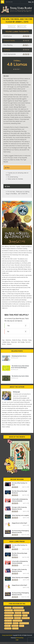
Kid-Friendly (21, 342)
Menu (30, 2)
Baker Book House (18, 608)
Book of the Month (19, 610)
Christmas (26, 613)
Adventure (8, 340)
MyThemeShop (20, 638)
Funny (30, 340)
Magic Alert (8, 623)
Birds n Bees (9, 610)
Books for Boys (17, 340)
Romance (15, 626)
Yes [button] (17, 326)
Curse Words (9, 616)
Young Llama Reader (7, 635)
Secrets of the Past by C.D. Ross (20, 484)
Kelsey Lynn (12, 27)
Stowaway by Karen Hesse (19, 356)
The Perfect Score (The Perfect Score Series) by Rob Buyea (20, 367)
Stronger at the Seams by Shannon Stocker (19, 508)
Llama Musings (18, 621)
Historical (14, 342)
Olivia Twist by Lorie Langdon (20, 515)
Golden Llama (6, 342)
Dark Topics (18, 616)
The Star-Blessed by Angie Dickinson (20, 492)
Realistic (8, 626)
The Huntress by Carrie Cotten (20, 376)
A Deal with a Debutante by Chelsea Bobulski (20, 500)
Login (17, 640)
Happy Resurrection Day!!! (19, 523)
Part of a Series (24, 623)
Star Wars (8, 628)
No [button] (17, 332)
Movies (16, 623)
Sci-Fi (22, 626)
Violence (9, 344)
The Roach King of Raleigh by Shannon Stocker (20, 532)
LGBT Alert (8, 621)
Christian (24, 340)
